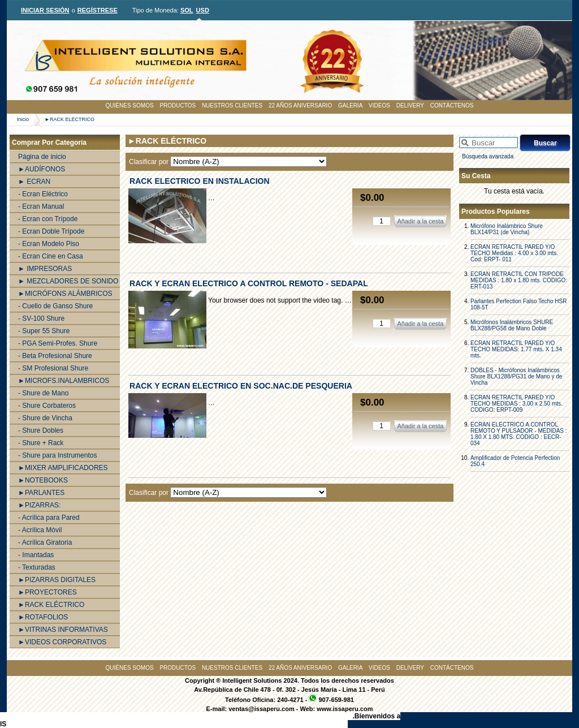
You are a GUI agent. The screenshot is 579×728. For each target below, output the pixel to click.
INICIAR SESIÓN (45, 10)
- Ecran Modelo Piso (49, 244)
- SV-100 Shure (41, 318)
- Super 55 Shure (44, 331)
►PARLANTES (41, 493)
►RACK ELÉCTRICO (70, 119)
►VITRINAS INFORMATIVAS (63, 630)
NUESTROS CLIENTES (232, 105)
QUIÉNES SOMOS (130, 105)
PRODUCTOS (178, 105)
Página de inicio (42, 157)
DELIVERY (410, 105)
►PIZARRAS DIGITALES (57, 580)
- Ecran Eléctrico (43, 194)
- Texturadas (37, 567)
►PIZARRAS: (39, 505)
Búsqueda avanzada (488, 156)
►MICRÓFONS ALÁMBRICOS (65, 294)
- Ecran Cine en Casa (51, 256)
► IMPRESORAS (45, 269)
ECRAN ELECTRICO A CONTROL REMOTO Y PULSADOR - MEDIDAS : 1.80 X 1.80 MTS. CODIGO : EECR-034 (519, 434)
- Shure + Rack (41, 443)
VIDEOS (379, 105)
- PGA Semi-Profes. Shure (58, 343)
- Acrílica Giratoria (45, 542)
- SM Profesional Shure (53, 368)
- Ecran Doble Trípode (51, 231)
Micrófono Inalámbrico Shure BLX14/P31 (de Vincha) (507, 229)
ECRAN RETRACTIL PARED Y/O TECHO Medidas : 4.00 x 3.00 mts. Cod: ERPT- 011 (514, 253)
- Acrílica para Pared (49, 518)
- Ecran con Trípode (48, 219)
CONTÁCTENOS (452, 105)
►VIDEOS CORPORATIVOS (62, 642)
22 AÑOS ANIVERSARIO (300, 105)
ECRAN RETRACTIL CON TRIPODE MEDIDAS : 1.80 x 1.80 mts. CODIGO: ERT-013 (519, 280)
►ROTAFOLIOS (43, 617)
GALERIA (350, 105)
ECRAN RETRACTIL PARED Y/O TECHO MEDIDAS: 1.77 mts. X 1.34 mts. (516, 349)
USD (203, 10)
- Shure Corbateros (47, 406)
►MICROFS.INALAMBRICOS (64, 381)
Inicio (23, 119)
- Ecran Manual (41, 206)
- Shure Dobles (41, 430)
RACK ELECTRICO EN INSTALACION (200, 181)
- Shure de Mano (43, 393)
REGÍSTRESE (98, 10)
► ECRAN (34, 182)
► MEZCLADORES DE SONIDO (68, 281)
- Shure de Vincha (45, 418)
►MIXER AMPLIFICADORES (63, 468)
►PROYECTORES (47, 592)
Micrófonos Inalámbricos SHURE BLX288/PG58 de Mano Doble (512, 325)
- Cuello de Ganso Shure (55, 306)
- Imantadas (36, 555)
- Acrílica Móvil (40, 530)
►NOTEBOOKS (43, 480)
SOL (187, 10)
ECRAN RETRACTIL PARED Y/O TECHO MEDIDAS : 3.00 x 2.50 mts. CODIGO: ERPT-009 (517, 404)
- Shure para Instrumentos (57, 455)
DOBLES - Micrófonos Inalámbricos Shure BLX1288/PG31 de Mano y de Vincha (516, 376)
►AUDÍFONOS (42, 169)
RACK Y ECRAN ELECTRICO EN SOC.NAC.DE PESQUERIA (241, 386)
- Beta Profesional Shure (55, 356)
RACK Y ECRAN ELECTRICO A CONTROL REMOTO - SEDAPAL (249, 283)
